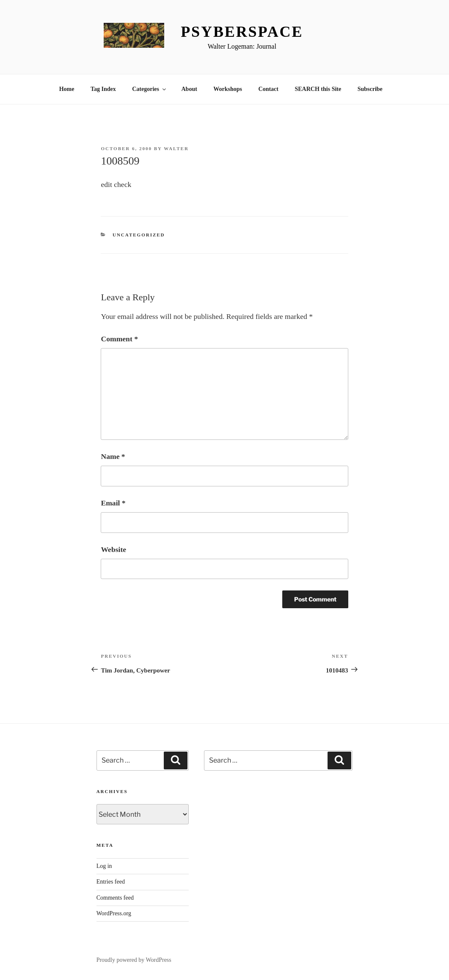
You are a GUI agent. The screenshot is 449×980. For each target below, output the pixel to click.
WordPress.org (114, 913)
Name (113, 456)
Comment (119, 339)
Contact (269, 89)
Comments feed (115, 898)
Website (113, 549)
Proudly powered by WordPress (134, 960)
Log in (104, 866)
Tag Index (103, 89)
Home (67, 89)
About (189, 89)
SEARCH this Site (318, 89)
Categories (150, 89)
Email (113, 503)
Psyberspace (242, 32)
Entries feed (111, 882)
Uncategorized (139, 235)
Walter (176, 148)
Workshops (228, 89)
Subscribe (370, 89)
